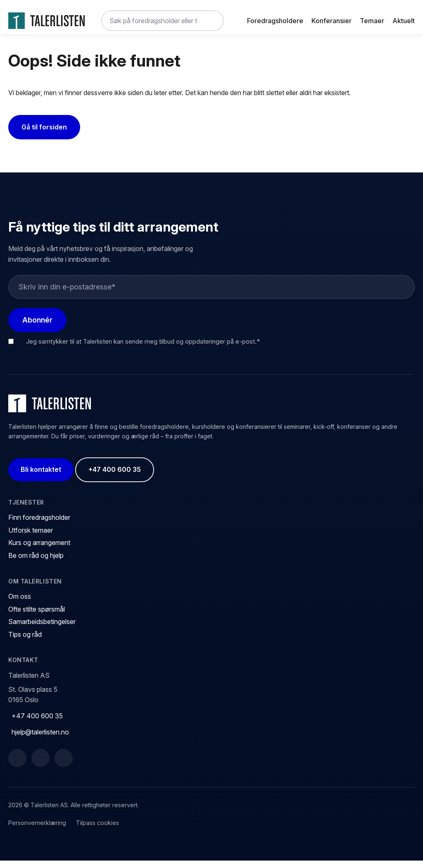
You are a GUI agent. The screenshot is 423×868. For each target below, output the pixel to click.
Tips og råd (25, 642)
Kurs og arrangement (39, 550)
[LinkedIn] (40, 765)
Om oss (20, 604)
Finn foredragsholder (39, 525)
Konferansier (332, 21)
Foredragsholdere (275, 21)
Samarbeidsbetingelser (42, 629)
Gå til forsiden (44, 134)
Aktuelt (404, 21)
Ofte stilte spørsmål (37, 616)
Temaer (372, 21)
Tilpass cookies (97, 830)
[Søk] (211, 21)
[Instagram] (64, 765)
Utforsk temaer (31, 538)
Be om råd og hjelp (36, 563)
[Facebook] (17, 765)
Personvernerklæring (37, 830)
